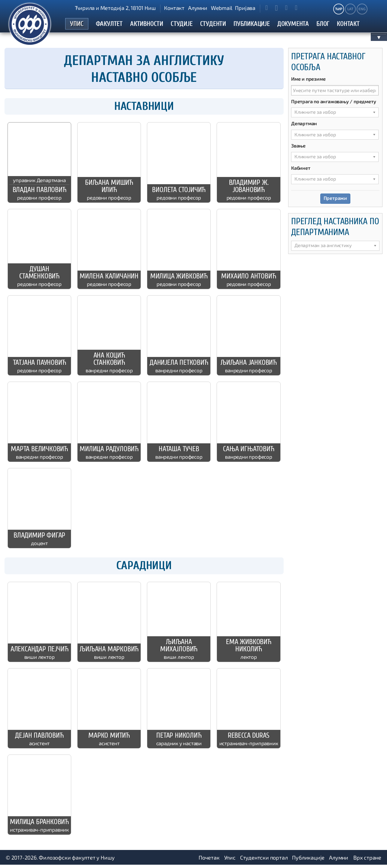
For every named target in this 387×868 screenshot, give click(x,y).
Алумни (198, 8)
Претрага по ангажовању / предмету (334, 104)
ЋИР (338, 9)
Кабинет (301, 171)
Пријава (245, 8)
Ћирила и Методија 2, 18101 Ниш (115, 8)
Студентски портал (264, 860)
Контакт (174, 8)
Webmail (222, 8)
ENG (362, 9)
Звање (298, 149)
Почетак (209, 860)
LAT (350, 9)
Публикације (308, 860)
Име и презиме (308, 81)
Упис (230, 860)
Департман (304, 126)
